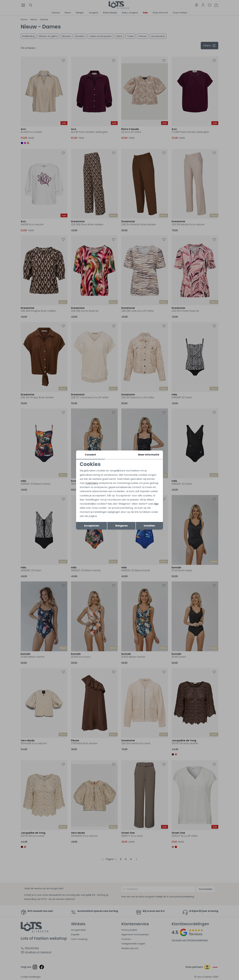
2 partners (92, 483)
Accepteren (92, 526)
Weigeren (121, 526)
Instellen (149, 526)
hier (156, 504)
